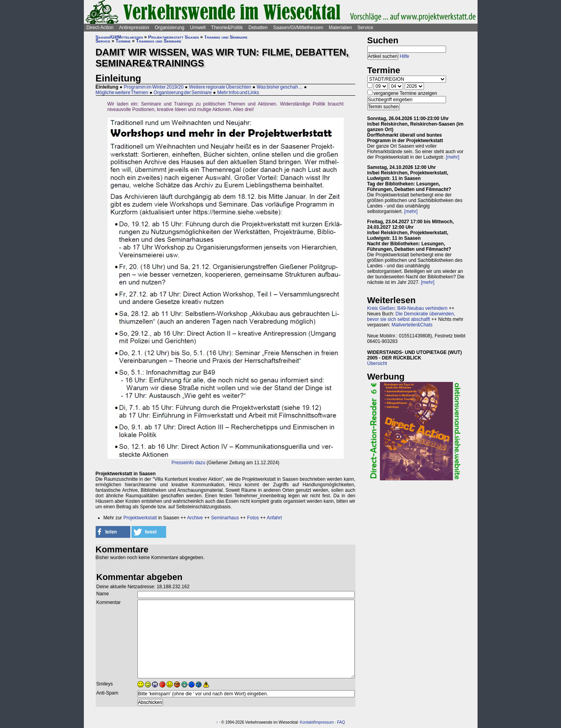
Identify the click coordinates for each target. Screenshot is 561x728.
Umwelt (198, 28)
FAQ (341, 722)
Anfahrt (274, 518)
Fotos (253, 518)
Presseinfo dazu (188, 463)
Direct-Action (100, 28)
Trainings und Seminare (158, 41)
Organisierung (169, 28)
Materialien (340, 28)
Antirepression (134, 28)
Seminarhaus (225, 518)
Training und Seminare (226, 37)
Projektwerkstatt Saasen (173, 37)
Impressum (324, 722)
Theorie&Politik (227, 28)
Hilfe (404, 56)
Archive (195, 518)
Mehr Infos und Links (238, 93)
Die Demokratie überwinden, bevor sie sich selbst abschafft (411, 317)
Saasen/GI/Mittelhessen (298, 28)
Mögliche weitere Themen (122, 93)
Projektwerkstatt (140, 518)
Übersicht (377, 363)
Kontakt (307, 722)
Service (365, 28)
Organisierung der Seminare (182, 93)
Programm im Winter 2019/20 (154, 87)
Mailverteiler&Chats (412, 325)
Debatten (258, 28)
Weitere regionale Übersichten (220, 87)
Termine (123, 41)
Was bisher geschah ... (280, 87)
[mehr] (453, 157)
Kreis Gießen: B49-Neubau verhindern (407, 308)
